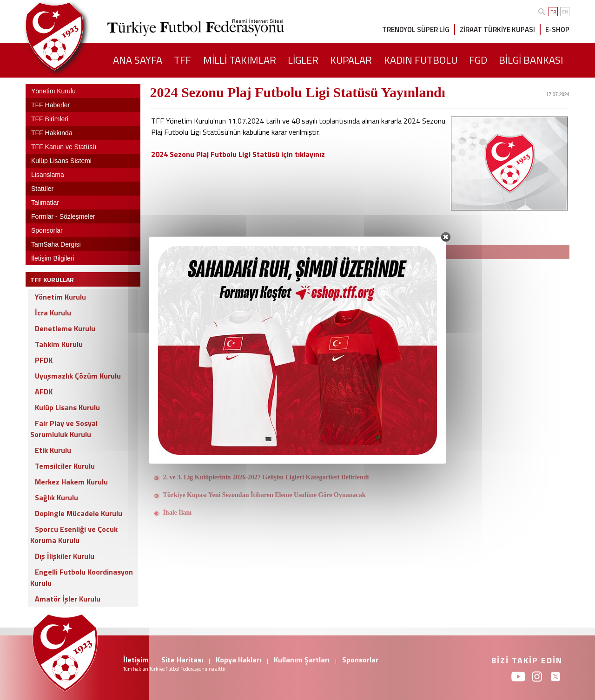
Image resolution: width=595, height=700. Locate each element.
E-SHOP (557, 29)
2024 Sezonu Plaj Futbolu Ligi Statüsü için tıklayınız (238, 154)
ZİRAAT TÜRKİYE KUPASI (497, 29)
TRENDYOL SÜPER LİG (416, 29)
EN (565, 12)
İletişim (136, 660)
